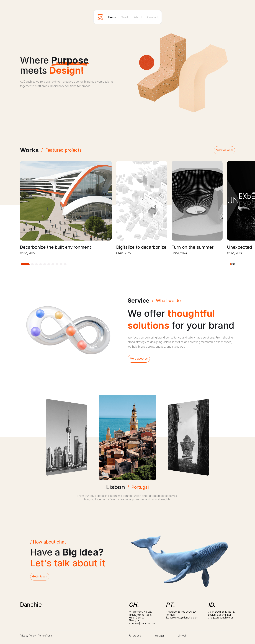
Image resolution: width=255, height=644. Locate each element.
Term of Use (45, 636)
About (138, 17)
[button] (25, 264)
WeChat (159, 636)
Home (112, 17)
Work (125, 17)
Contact (152, 17)
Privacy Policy (28, 636)
